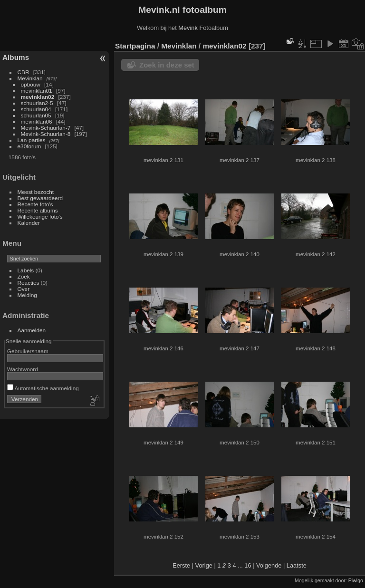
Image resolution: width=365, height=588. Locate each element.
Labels (26, 270)
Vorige (204, 565)
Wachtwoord (23, 369)
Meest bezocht (36, 192)
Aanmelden (32, 330)
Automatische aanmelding (43, 388)
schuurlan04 (36, 109)
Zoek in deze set (167, 65)
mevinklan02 (38, 97)
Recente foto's (35, 204)
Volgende (269, 565)
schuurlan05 (36, 115)
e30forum (29, 146)
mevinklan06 (37, 121)
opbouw (31, 84)
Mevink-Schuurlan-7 (46, 128)
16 (248, 565)
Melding (27, 295)
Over (24, 289)
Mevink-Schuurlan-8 (46, 134)
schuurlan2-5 (37, 103)
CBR (24, 72)
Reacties (29, 283)
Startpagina (135, 46)
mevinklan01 (37, 91)
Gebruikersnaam (28, 351)
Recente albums (38, 210)
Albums (16, 57)
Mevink (188, 28)
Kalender (29, 223)
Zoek (24, 276)
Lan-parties (32, 140)
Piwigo (356, 580)
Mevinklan (30, 78)
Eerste (181, 565)
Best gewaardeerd (40, 198)
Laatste (297, 565)
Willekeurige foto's (40, 217)
